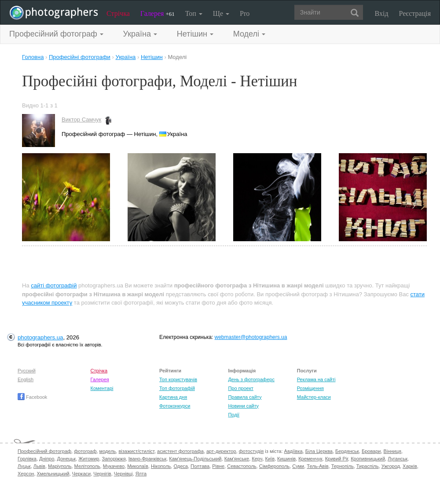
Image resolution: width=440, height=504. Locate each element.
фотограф (85, 451)
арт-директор (221, 451)
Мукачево (114, 466)
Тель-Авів (317, 466)
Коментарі (102, 388)
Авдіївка (293, 451)
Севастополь (242, 466)
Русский (27, 371)
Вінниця (392, 451)
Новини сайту (243, 406)
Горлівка (27, 459)
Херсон (26, 474)
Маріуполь (60, 466)
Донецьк (66, 459)
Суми (298, 466)
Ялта (141, 474)
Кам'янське (237, 459)
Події (234, 415)
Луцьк (24, 466)
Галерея (158, 13)
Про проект (240, 388)
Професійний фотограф (44, 451)
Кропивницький (368, 459)
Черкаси (81, 474)
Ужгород (391, 466)
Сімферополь (274, 466)
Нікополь (161, 466)
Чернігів (102, 474)
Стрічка (118, 13)
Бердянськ (347, 451)
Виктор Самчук (81, 120)
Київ (270, 459)
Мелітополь (87, 466)
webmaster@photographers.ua (251, 337)
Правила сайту (245, 397)
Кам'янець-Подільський (195, 459)
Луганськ (398, 459)
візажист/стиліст (136, 451)
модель (108, 451)
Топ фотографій (177, 388)
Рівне (218, 466)
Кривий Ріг (337, 459)
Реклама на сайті (316, 379)
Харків (410, 466)
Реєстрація (415, 13)
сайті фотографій (54, 285)
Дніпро (47, 459)
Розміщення (310, 388)
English (26, 379)
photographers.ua (40, 337)
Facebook (32, 397)
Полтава (200, 466)
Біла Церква (319, 451)
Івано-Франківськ (147, 459)
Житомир (89, 459)
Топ (194, 13)
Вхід (382, 13)
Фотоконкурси (175, 406)
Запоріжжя (114, 459)
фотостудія (251, 451)
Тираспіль (368, 466)
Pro (245, 13)
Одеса (180, 466)
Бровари (371, 451)
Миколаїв (138, 466)
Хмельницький (53, 474)
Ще (221, 13)
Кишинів (286, 459)
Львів (39, 466)
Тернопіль (343, 466)
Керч (257, 459)
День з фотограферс (251, 379)
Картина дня (173, 397)
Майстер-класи (314, 397)
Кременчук (310, 459)
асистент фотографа (180, 451)
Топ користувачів (178, 379)
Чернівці (123, 474)
